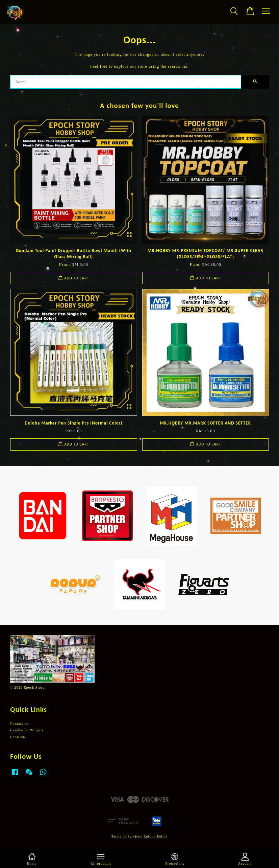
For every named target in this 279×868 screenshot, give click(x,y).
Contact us (19, 723)
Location (18, 737)
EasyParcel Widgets (27, 730)
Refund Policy (156, 836)
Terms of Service (125, 836)
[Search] (126, 82)
